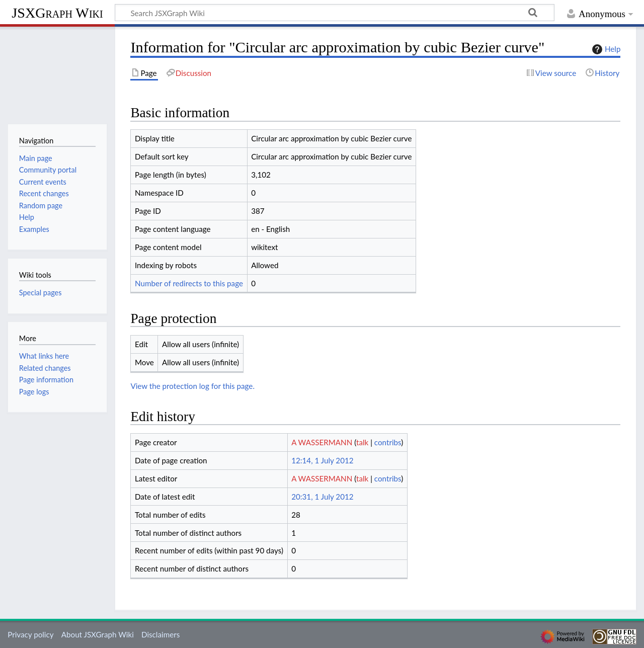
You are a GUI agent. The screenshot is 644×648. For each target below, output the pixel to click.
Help (605, 49)
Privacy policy (30, 634)
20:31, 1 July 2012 (322, 497)
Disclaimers (160, 634)
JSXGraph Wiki (57, 13)
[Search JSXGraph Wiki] (335, 13)
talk (362, 442)
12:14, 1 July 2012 (322, 460)
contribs (388, 442)
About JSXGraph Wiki (98, 634)
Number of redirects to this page (189, 283)
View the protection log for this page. (192, 386)
